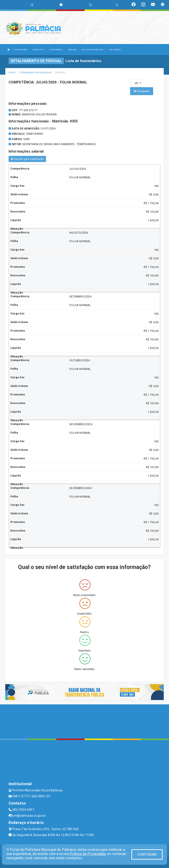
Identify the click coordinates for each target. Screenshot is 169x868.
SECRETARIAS (56, 50)
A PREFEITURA (21, 50)
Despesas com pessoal (36, 72)
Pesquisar (142, 91)
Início (12, 72)
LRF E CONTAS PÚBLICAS (93, 50)
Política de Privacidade (88, 854)
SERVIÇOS (72, 50)
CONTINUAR (147, 854)
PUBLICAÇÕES (116, 50)
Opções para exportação (27, 159)
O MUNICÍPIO (39, 50)
